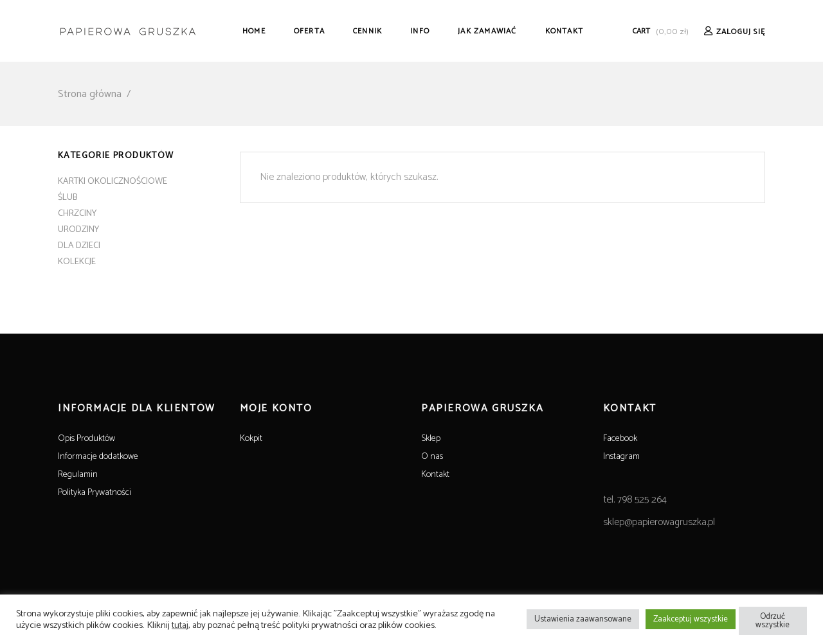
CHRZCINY (77, 214)
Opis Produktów (86, 439)
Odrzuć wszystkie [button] (773, 621)
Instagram (621, 457)
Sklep (431, 439)
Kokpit (251, 439)
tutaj (180, 625)
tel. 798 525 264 (635, 500)
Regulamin (78, 475)
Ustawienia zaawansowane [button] (583, 619)
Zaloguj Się (741, 32)
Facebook (620, 439)
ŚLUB (68, 198)
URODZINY (78, 230)
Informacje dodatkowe (98, 457)
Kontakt (435, 475)
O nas (432, 457)
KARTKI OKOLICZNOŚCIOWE (113, 182)
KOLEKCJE (77, 262)
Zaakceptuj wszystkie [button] (691, 619)
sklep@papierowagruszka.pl (659, 522)
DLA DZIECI (79, 246)
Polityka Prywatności (95, 493)
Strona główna (90, 94)
